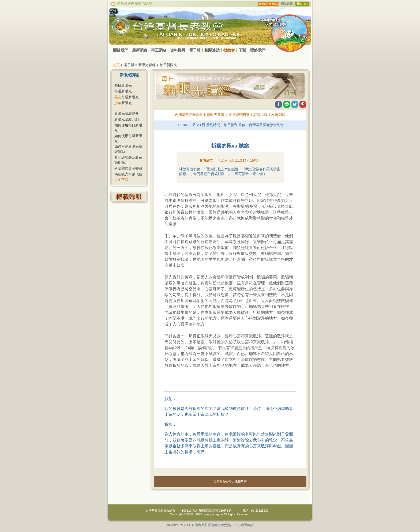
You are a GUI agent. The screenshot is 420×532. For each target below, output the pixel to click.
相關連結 (212, 50)
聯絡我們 (258, 50)
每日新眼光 (123, 86)
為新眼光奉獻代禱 (128, 174)
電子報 (195, 50)
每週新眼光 (123, 91)
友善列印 (278, 115)
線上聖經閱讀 (239, 115)
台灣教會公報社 (224, 481)
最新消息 (140, 50)
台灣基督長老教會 (189, 115)
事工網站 (159, 50)
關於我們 (121, 50)
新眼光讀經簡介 (127, 113)
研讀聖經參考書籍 (128, 168)
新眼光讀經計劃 (127, 119)
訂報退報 (260, 115)
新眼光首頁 (215, 115)
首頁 (116, 65)
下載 (242, 50)
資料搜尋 (178, 50)
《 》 (239, 161)
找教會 (229, 50)
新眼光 (123, 103)
